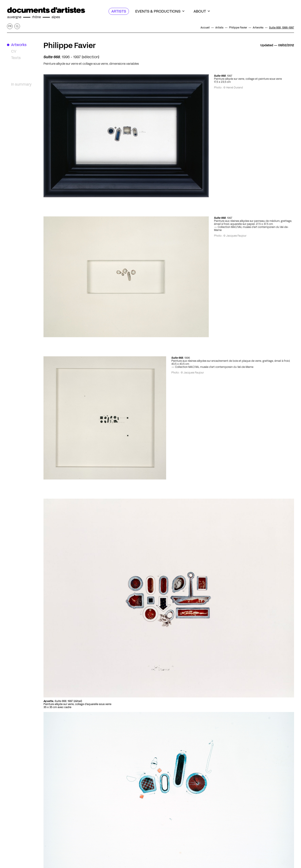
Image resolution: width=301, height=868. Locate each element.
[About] (202, 11)
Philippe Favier (70, 45)
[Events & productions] (160, 11)
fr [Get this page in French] (10, 26)
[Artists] (119, 11)
